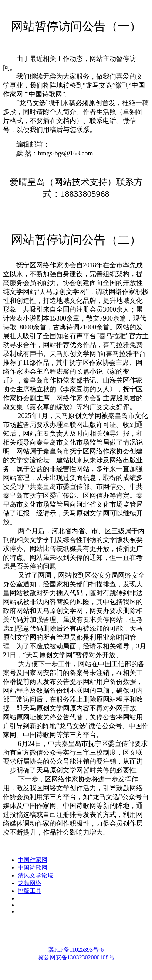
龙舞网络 (30, 883)
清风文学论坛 (36, 875)
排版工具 (30, 891)
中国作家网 (33, 860)
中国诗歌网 (33, 868)
